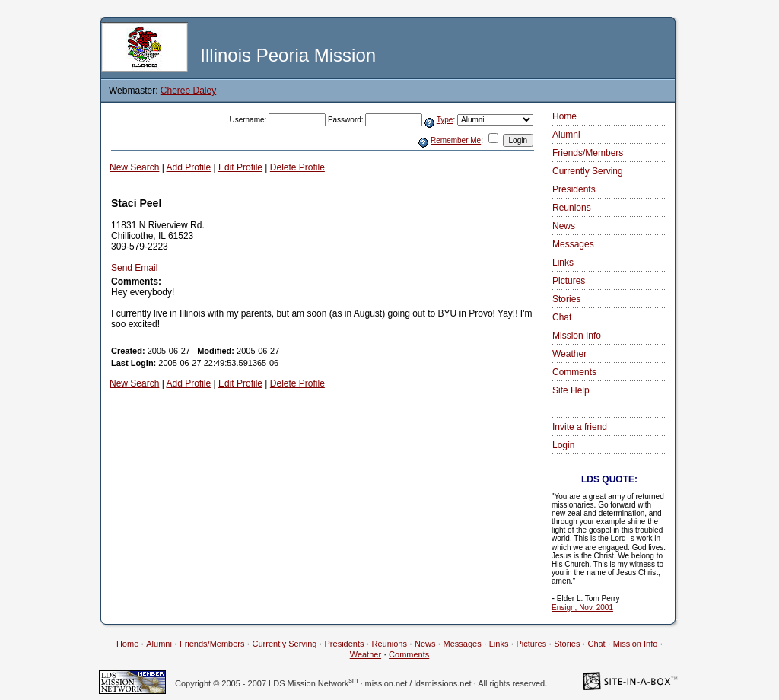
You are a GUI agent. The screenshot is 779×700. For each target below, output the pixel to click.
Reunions (572, 208)
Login (563, 445)
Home (564, 116)
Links (563, 262)
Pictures (569, 281)
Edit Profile (240, 167)
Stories (566, 299)
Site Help (571, 390)
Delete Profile (297, 167)
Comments (574, 372)
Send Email (134, 268)
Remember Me (456, 140)
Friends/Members (588, 153)
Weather (569, 354)
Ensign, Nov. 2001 (582, 608)
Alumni (566, 135)
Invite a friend (580, 427)
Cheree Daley (188, 91)
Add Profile (189, 167)
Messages (573, 244)
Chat (562, 317)
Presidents (574, 189)
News (564, 226)
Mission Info (577, 336)
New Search (134, 167)
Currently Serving (588, 171)
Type (445, 120)
